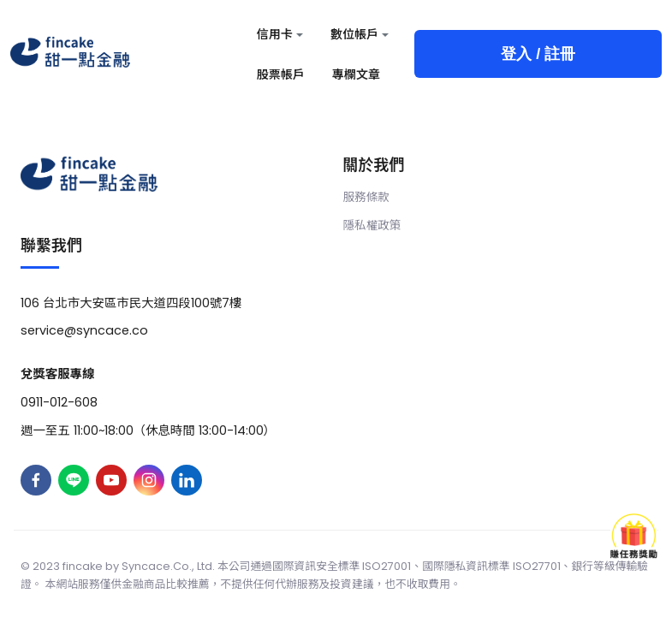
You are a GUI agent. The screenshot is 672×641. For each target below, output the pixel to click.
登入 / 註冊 (538, 54)
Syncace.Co (155, 566)
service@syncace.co (84, 330)
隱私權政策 (372, 226)
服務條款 (366, 197)
